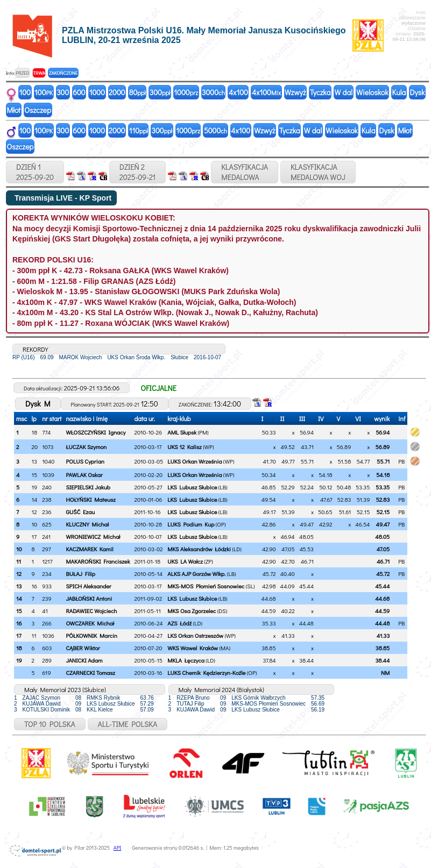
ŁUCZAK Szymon (86, 447)
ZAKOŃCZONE (63, 73)
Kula (399, 92)
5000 (215, 130)
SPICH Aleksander (88, 586)
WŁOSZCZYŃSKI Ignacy (96, 432)
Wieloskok (372, 92)
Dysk (417, 92)
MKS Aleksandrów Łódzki (199, 549)
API (117, 848)
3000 (213, 92)
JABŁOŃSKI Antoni (89, 598)
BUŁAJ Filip (80, 574)
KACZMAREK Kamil (89, 549)
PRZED (22, 73)
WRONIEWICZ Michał (93, 536)
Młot (14, 110)
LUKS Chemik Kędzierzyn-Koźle (206, 673)
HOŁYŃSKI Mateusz (91, 499)
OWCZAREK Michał (90, 623)
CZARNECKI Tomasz (90, 673)
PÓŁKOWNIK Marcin (91, 635)
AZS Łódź (179, 623)
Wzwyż (295, 92)
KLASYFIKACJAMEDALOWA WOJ (318, 172)
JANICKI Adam (84, 660)
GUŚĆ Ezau (80, 512)
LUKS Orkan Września (195, 461)
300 (63, 92)
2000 (117, 92)
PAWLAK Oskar (84, 475)
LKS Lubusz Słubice (192, 487)
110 (139, 130)
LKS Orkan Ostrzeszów (195, 635)
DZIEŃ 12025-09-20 (35, 172)
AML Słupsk (182, 432)
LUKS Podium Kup (191, 524)
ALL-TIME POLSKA (128, 724)
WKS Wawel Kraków (193, 648)
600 (79, 92)
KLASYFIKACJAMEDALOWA (245, 172)
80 (137, 92)
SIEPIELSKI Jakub (88, 487)
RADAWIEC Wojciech (91, 611)
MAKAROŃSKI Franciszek (98, 561)
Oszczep (38, 110)
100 (25, 92)
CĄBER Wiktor (83, 648)
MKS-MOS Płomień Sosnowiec (206, 586)
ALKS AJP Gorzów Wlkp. (196, 574)
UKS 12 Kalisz (184, 447)
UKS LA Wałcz (185, 561)
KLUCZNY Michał (87, 524)
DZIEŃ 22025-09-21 (137, 172)
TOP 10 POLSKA (50, 724)
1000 (97, 92)
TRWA (39, 73)
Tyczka (320, 92)
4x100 (238, 92)
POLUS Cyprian (85, 461)
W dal (344, 92)
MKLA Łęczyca (186, 660)
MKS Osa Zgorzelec (192, 611)
